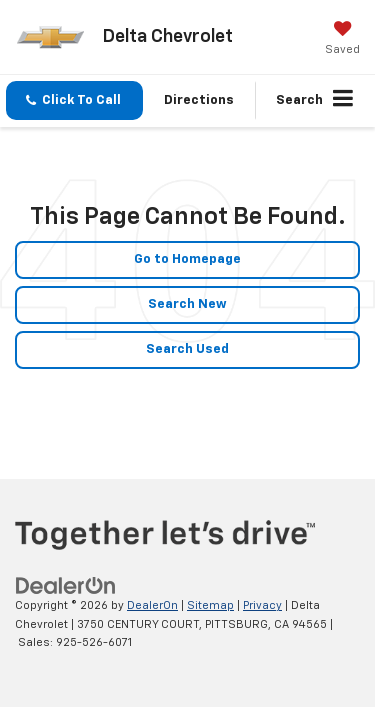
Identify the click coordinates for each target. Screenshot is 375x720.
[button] (74, 100)
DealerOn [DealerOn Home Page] (152, 605)
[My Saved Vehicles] (342, 40)
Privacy (262, 605)
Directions (199, 100)
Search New (187, 304)
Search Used (187, 349)
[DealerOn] (66, 586)
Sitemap (210, 605)
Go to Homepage (187, 259)
